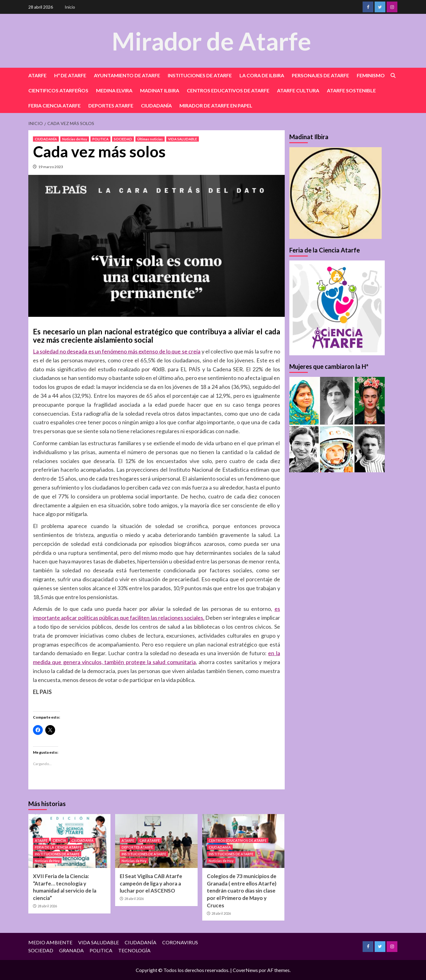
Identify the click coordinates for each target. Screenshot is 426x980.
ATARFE (37, 75)
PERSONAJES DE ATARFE (320, 75)
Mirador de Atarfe (211, 40)
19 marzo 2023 (51, 167)
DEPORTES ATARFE (111, 105)
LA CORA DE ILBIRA (262, 75)
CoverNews (245, 970)
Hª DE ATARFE (70, 75)
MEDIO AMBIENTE (50, 942)
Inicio (70, 7)
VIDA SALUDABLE (183, 139)
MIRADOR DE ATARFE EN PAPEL (216, 105)
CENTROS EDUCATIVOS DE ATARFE (228, 90)
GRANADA (71, 950)
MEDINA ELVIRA (114, 90)
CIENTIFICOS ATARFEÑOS (58, 90)
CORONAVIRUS (180, 942)
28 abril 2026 (47, 906)
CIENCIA (59, 840)
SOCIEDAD (123, 139)
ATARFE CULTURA (298, 90)
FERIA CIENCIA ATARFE (54, 105)
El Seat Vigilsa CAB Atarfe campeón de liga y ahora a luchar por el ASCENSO (151, 883)
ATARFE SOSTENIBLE (351, 90)
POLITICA (100, 139)
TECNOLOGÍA (134, 950)
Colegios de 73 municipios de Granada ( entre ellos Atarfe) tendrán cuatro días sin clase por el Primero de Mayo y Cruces (242, 891)
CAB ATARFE (150, 840)
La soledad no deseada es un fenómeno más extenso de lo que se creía (117, 351)
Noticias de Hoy (75, 139)
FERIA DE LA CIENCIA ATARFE (58, 847)
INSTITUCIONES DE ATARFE (200, 75)
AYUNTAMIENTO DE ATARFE (127, 75)
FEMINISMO (371, 75)
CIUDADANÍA (156, 105)
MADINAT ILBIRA (160, 90)
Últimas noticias (150, 139)
